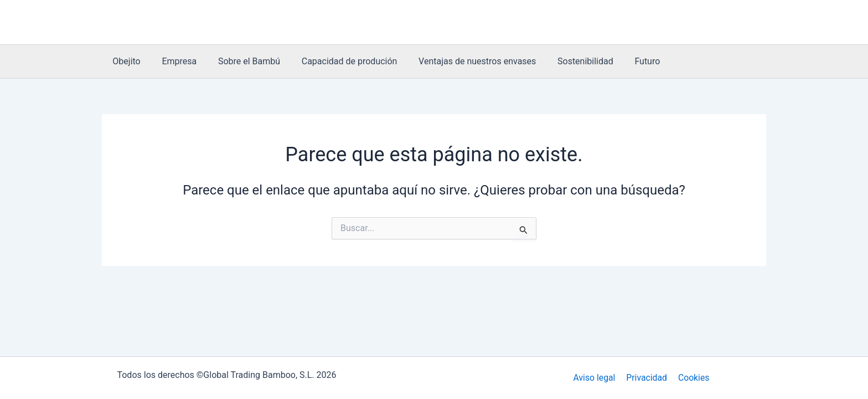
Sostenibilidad (565, 61)
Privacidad (647, 378)
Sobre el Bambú (240, 61)
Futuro (623, 61)
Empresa (174, 61)
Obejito (125, 61)
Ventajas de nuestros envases (461, 61)
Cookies (692, 378)
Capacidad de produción (336, 61)
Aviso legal (596, 378)
